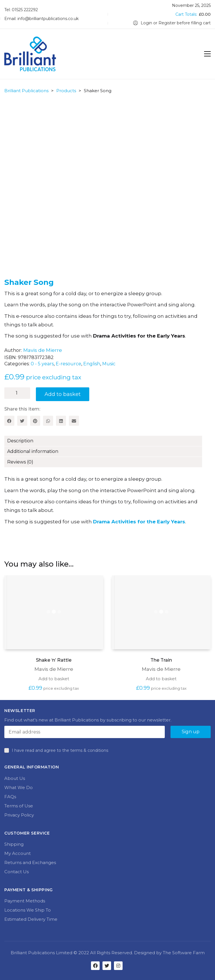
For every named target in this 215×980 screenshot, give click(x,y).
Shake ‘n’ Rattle (54, 660)
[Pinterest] (35, 421)
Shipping (14, 844)
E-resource (68, 364)
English (92, 364)
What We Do (19, 787)
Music (109, 364)
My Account (18, 853)
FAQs (10, 797)
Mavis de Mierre (43, 350)
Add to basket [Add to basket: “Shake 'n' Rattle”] (54, 679)
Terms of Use (19, 806)
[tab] (107, 441)
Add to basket (63, 394)
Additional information (33, 451)
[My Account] (172, 23)
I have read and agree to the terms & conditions (60, 750)
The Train (161, 660)
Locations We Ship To (28, 910)
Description (20, 441)
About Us (15, 778)
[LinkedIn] (61, 421)
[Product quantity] (17, 393)
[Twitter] (22, 421)
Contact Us (17, 872)
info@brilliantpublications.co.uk (48, 19)
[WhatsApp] (48, 421)
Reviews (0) (20, 462)
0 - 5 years (42, 364)
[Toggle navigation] (207, 54)
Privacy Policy (19, 815)
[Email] (74, 421)
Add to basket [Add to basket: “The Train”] (161, 679)
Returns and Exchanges (30, 862)
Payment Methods (25, 901)
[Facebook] (9, 421)
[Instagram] (118, 966)
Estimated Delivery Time (31, 919)
